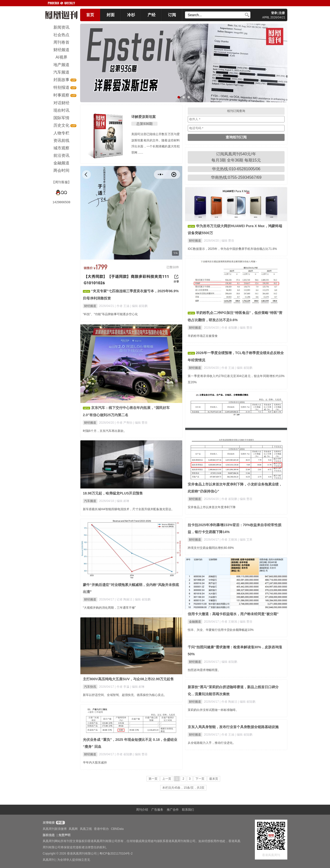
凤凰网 (73, 829)
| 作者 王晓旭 (229, 540)
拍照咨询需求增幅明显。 (204, 670)
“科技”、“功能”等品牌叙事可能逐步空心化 (110, 314)
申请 (60, 823)
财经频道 (90, 306)
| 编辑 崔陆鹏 (139, 306)
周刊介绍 (142, 810)
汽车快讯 (90, 687)
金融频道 (195, 622)
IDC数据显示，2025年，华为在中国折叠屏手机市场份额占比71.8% (232, 249)
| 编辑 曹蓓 (227, 241)
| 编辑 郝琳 (122, 501)
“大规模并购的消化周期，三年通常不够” (109, 608)
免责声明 (64, 835)
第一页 (153, 779)
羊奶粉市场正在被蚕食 (203, 336)
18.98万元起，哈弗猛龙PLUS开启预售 (113, 493)
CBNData (117, 829)
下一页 (200, 779)
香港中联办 (101, 829)
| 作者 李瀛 (122, 687)
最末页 (214, 779)
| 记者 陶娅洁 (124, 599)
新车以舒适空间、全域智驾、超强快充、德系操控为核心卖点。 (125, 695)
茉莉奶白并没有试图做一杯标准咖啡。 (213, 710)
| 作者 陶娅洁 (229, 702)
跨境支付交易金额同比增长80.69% (211, 548)
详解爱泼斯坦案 (144, 117)
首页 (90, 15)
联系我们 (188, 810)
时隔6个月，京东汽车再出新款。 (105, 431)
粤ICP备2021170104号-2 (116, 854)
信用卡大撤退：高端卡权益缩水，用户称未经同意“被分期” (233, 614)
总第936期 (144, 124)
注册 (282, 13)
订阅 (172, 15)
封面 (111, 15)
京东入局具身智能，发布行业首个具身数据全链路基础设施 (233, 727)
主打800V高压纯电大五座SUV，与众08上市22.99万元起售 (128, 679)
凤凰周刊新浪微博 (55, 829)
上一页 (167, 779)
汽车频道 (90, 501)
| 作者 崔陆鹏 (229, 328)
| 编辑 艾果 (245, 540)
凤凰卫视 (86, 829)
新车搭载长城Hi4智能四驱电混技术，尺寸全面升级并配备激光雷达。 (129, 509)
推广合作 (173, 810)
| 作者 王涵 (122, 306)
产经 (152, 15)
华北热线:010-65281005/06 (236, 169)
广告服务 (157, 810)
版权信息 (49, 835)
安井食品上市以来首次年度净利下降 (212, 507)
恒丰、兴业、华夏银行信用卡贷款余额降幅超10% (221, 630)
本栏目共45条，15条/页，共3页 (183, 788)
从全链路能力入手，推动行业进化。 (212, 743)
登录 (274, 13)
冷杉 (131, 15)
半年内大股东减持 (95, 763)
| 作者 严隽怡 (124, 423)
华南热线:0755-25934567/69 (236, 177)
